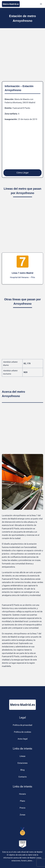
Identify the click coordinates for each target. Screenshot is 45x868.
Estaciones (23, 763)
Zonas (22, 815)
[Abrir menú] (41, 4)
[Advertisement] (22, 57)
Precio (22, 808)
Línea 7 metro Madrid (22, 273)
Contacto (23, 777)
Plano (22, 801)
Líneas (22, 756)
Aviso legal (23, 739)
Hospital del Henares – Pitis (22, 277)
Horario (22, 794)
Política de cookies (23, 732)
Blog (22, 770)
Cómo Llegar (23, 173)
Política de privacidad (22, 725)
